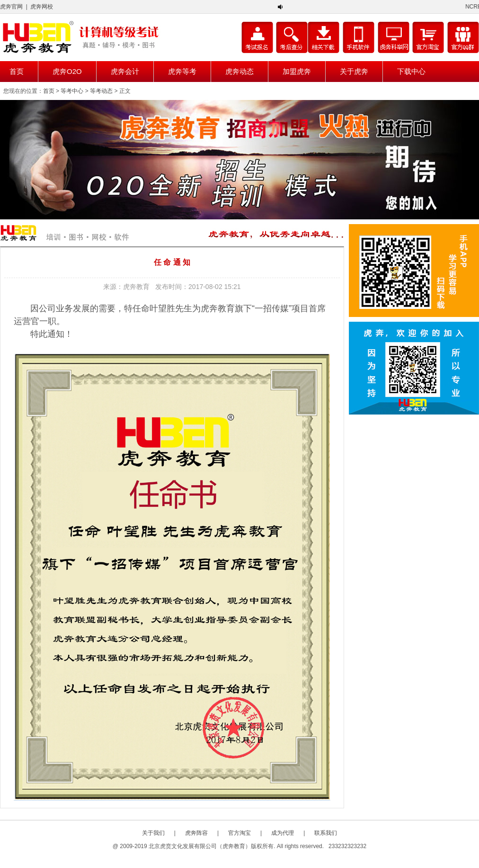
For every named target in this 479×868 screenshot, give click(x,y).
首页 (17, 71)
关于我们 (153, 833)
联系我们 (326, 833)
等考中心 (72, 91)
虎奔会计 (125, 71)
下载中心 (411, 71)
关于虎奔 (354, 71)
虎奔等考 (182, 71)
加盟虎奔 (297, 71)
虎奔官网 (11, 7)
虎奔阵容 (196, 833)
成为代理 (283, 833)
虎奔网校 (42, 7)
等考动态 (101, 91)
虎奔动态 (239, 71)
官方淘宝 (239, 833)
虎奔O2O (67, 71)
